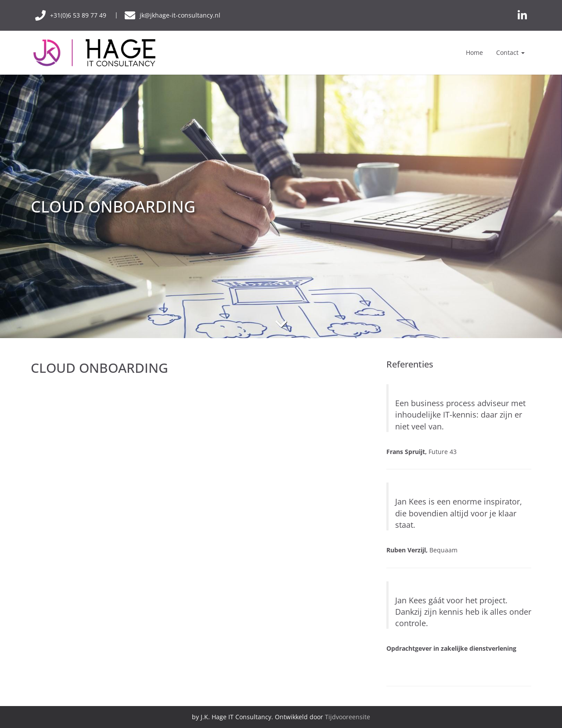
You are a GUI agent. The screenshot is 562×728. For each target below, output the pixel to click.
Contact (510, 52)
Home (474, 52)
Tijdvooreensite (348, 717)
